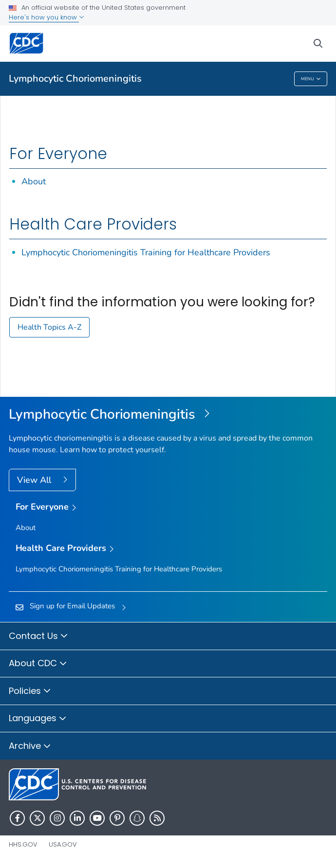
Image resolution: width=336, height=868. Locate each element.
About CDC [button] (38, 664)
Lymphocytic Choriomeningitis (75, 79)
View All (35, 480)
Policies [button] (30, 691)
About (34, 181)
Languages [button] (38, 719)
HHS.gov (23, 844)
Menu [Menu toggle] (311, 79)
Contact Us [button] (38, 637)
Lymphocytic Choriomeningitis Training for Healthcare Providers (146, 252)
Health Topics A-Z (49, 327)
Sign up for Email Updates (72, 606)
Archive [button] (30, 746)
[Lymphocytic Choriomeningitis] (168, 415)
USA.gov (63, 844)
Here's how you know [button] (47, 17)
